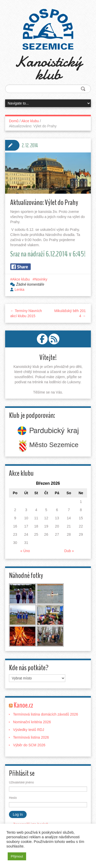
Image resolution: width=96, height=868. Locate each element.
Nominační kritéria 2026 (32, 722)
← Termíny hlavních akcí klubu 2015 (26, 313)
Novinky (41, 279)
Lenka (19, 290)
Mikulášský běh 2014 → (70, 313)
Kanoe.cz (23, 705)
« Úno (25, 551)
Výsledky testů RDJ (29, 730)
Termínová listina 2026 (31, 737)
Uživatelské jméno (21, 782)
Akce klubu (30, 121)
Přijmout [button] (17, 856)
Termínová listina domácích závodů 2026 (46, 714)
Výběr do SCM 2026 (29, 745)
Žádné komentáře (30, 284)
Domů (14, 121)
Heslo (13, 798)
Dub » (69, 551)
